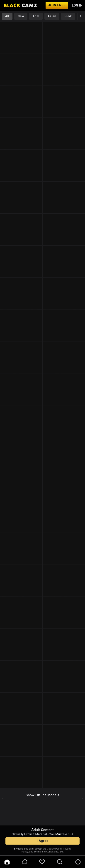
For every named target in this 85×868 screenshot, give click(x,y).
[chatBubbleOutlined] (25, 862)
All (7, 16)
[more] (78, 862)
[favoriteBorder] (42, 862)
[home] (7, 862)
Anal (36, 16)
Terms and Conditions (46, 852)
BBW (68, 16)
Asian (52, 16)
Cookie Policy (54, 849)
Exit (61, 852)
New (21, 16)
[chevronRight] (80, 16)
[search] (60, 862)
